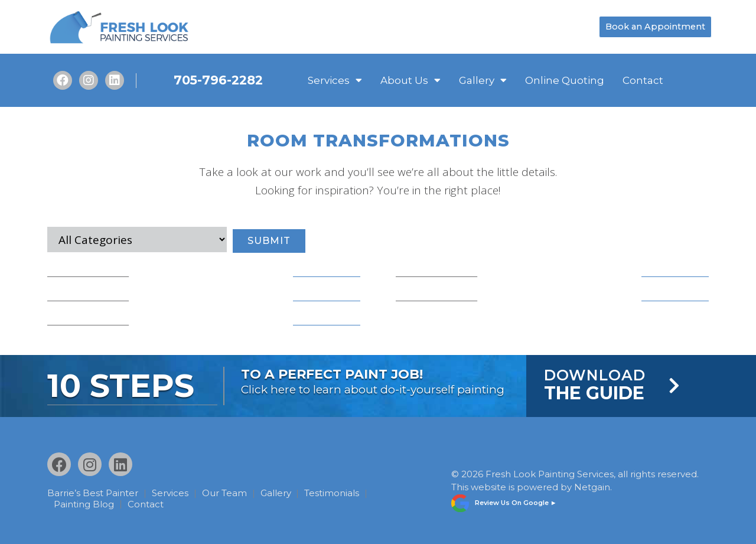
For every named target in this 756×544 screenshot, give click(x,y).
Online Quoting (565, 80)
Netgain (592, 486)
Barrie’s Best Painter (93, 493)
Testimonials (339, 493)
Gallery (483, 80)
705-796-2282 (218, 80)
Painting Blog (85, 503)
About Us (410, 80)
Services (335, 80)
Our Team (228, 493)
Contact (643, 80)
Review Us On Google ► (516, 501)
